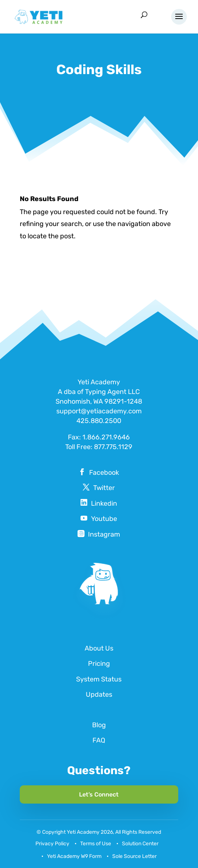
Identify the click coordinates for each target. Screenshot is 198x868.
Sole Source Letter (134, 856)
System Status (99, 679)
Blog (99, 725)
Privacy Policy (52, 844)
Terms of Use (96, 844)
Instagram (104, 534)
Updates (99, 694)
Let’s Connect (99, 794)
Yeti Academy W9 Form (74, 856)
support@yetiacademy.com (99, 411)
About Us (99, 648)
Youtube (104, 519)
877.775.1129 (113, 447)
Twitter (104, 488)
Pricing (99, 664)
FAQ (99, 740)
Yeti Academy (83, 832)
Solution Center (140, 844)
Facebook (104, 473)
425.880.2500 (99, 421)
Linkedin (104, 503)
